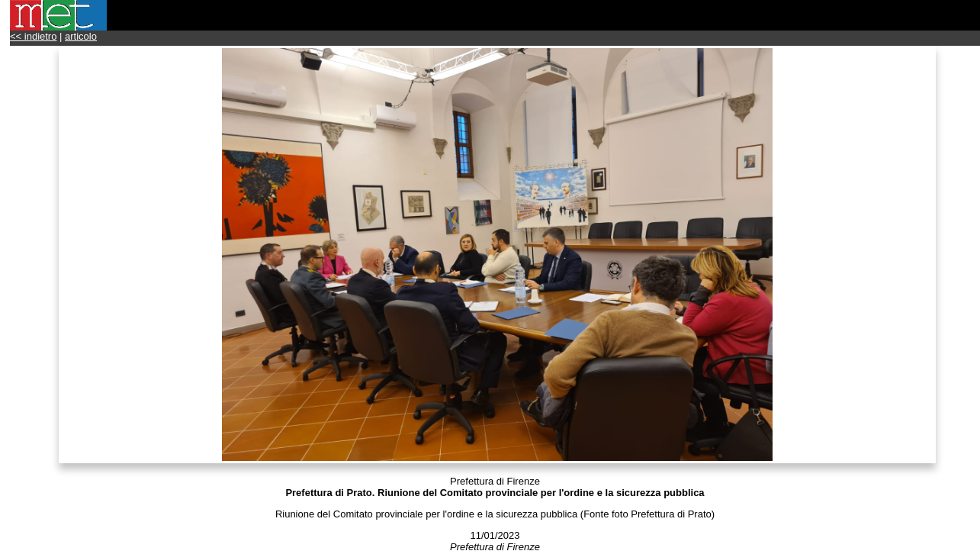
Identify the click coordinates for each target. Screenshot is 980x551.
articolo (81, 36)
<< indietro (33, 36)
